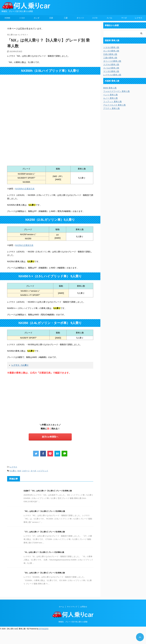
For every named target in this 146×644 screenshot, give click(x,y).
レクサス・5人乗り (20, 365)
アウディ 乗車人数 (111, 108)
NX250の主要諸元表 (24, 245)
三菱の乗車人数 (110, 58)
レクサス (139, 18)
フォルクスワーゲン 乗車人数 (116, 91)
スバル (109, 18)
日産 (51, 18)
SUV (19, 471)
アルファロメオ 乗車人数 (114, 105)
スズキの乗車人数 (111, 65)
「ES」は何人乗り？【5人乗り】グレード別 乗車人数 (44, 573)
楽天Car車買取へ (50, 437)
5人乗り (13, 471)
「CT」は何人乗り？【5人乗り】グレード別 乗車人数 (44, 532)
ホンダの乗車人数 (111, 51)
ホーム (61, 607)
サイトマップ (72, 607)
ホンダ (37, 18)
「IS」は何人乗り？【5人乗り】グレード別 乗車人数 (44, 552)
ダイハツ (80, 18)
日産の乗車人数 (110, 54)
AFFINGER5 (44, 629)
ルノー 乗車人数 (110, 98)
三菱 (66, 18)
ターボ (33, 471)
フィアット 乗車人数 (112, 102)
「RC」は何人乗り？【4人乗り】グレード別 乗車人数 (44, 511)
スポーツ (26, 471)
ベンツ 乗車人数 (110, 95)
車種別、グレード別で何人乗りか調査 (73, 622)
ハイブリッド (43, 471)
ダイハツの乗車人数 (112, 61)
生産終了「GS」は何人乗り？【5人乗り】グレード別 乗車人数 (48, 491)
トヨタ (22, 18)
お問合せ (84, 607)
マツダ (124, 18)
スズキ (95, 18)
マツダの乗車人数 (111, 71)
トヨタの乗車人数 (111, 47)
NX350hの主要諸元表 (25, 189)
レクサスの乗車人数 (112, 75)
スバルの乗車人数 (111, 68)
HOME (7, 18)
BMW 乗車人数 (110, 88)
